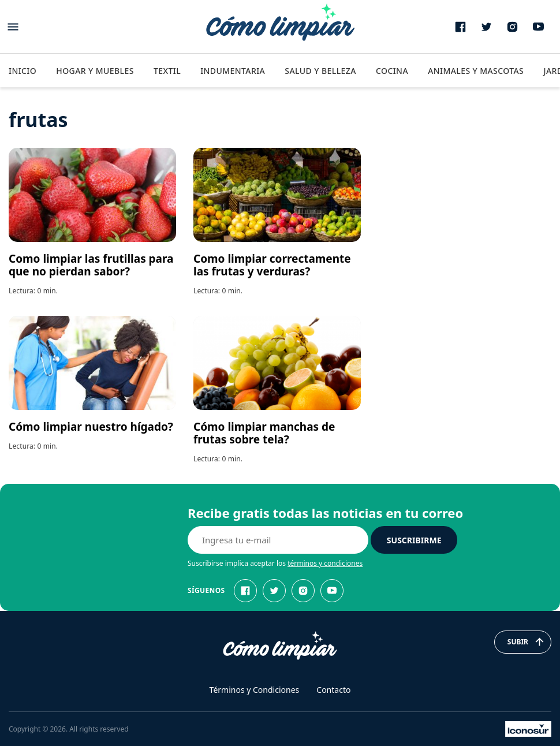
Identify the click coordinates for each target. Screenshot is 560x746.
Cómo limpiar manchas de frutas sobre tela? (264, 433)
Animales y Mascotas (476, 71)
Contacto (333, 690)
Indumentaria (233, 71)
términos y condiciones (325, 563)
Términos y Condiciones (255, 690)
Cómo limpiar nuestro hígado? (91, 427)
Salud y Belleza (320, 71)
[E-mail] (278, 540)
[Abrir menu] (13, 27)
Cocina (392, 71)
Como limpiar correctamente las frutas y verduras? (272, 265)
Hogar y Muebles (95, 71)
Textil (167, 71)
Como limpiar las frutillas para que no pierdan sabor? (91, 265)
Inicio (23, 71)
